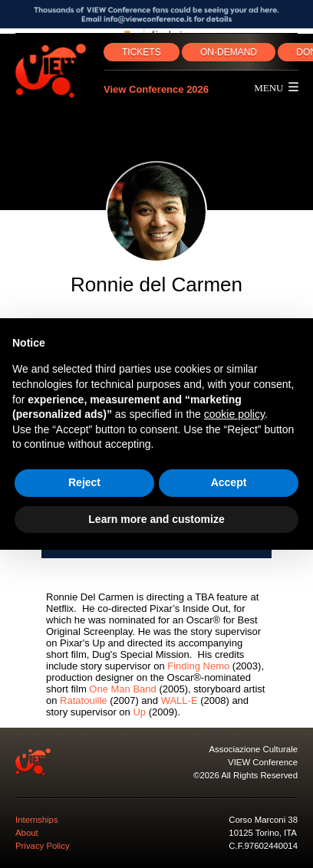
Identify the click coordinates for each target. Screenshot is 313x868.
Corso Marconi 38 (263, 820)
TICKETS (142, 52)
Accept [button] (229, 482)
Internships (37, 820)
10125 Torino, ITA (263, 833)
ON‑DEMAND (229, 52)
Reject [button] (84, 482)
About (27, 833)
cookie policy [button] (234, 414)
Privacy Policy (43, 846)
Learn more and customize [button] (156, 519)
